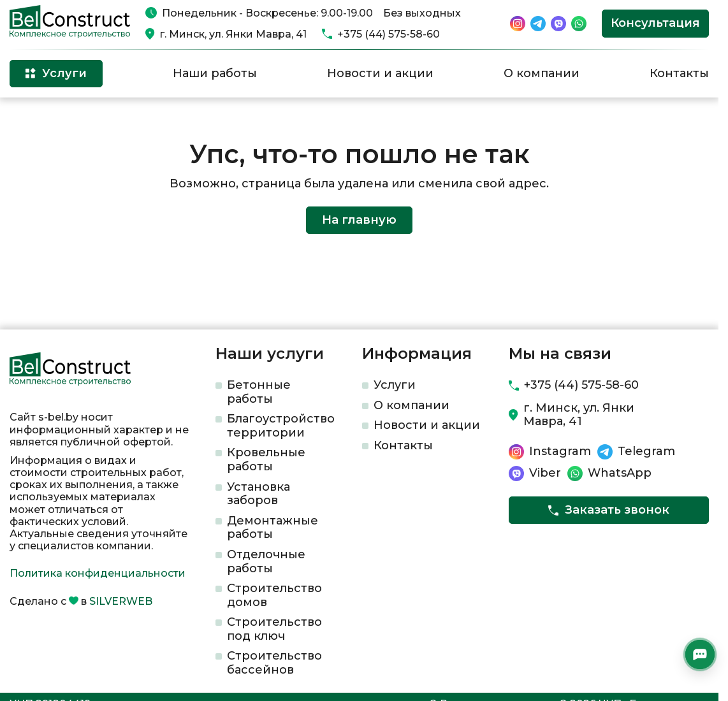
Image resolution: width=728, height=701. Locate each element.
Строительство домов (274, 595)
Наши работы (215, 73)
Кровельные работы (266, 459)
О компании (542, 73)
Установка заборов (258, 494)
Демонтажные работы (273, 528)
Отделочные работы (266, 561)
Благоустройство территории (281, 426)
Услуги (395, 385)
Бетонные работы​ (259, 392)
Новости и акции (380, 73)
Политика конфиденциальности (98, 573)
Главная (28, 118)
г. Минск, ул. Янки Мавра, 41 (233, 34)
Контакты (679, 73)
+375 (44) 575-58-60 (389, 34)
